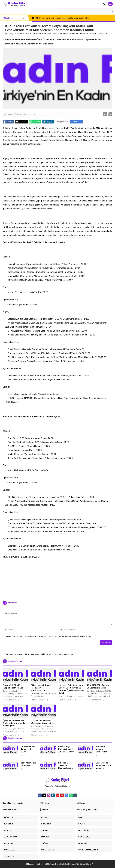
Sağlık (68, 864)
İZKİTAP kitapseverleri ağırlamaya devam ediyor (43, 722)
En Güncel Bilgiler (84, 864)
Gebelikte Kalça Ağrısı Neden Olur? (28, 749)
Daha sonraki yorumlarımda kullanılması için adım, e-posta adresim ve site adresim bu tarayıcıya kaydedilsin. (49, 636)
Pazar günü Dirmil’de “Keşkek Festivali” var (13, 687)
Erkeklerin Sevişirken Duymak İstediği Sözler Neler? (66, 767)
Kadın (73, 864)
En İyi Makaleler (29, 864)
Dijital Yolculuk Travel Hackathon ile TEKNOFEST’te (41, 688)
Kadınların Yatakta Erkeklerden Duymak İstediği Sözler (103, 752)
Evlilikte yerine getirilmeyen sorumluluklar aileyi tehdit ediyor (61, 18)
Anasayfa (10, 34)
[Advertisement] (58, 579)
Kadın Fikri (60, 864)
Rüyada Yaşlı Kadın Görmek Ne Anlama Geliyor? (66, 749)
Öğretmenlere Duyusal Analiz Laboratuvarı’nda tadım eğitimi (14, 723)
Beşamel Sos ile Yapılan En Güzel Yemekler (104, 765)
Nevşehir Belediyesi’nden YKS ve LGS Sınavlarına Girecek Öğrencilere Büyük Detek (71, 689)
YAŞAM (20, 34)
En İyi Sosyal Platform (45, 864)
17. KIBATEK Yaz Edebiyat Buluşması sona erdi (99, 687)
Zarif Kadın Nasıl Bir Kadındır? (29, 764)
